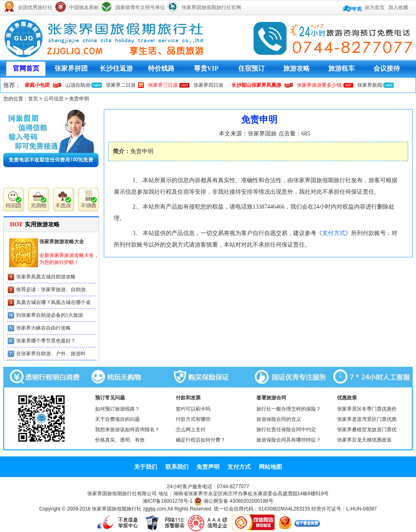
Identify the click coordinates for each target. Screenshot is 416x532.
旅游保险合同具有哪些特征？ (289, 440)
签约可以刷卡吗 (193, 409)
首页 (33, 99)
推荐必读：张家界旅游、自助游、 (53, 290)
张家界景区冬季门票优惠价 (367, 409)
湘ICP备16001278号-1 (167, 501)
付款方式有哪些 (193, 419)
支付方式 (334, 233)
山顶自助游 (78, 85)
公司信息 (54, 99)
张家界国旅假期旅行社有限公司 (122, 494)
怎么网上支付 (191, 430)
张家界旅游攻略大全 (62, 242)
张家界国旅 (262, 134)
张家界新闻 (370, 85)
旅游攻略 (296, 68)
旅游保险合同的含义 (279, 419)
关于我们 (146, 467)
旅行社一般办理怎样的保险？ (289, 409)
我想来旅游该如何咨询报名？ (127, 430)
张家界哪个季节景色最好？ (46, 341)
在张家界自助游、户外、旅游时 (51, 354)
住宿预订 (251, 68)
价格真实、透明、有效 (120, 440)
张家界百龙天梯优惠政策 (364, 440)
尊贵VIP (206, 68)
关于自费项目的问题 (117, 419)
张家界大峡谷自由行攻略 (43, 328)
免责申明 (79, 99)
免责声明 (208, 467)
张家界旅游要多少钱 (319, 85)
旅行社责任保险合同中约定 (286, 430)
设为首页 (375, 7)
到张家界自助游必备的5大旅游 (50, 315)
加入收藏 (398, 7)
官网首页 (26, 68)
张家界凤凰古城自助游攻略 (46, 277)
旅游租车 (342, 68)
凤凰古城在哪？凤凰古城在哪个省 (53, 302)
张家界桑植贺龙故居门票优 (367, 430)
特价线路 (161, 68)
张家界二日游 (121, 85)
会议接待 (387, 68)
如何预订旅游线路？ (117, 409)
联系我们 (177, 467)
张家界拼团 (71, 68)
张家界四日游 (208, 85)
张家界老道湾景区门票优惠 (367, 419)
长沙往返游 (116, 68)
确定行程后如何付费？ (201, 440)
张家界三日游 (163, 85)
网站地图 (270, 467)
